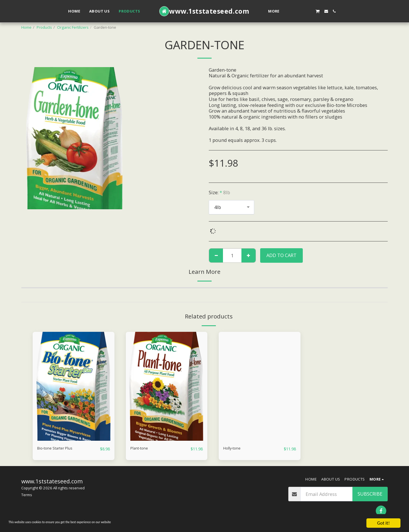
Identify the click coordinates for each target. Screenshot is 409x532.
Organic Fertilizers (73, 27)
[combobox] (231, 207)
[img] (74, 386)
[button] (293, 11)
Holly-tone (235, 449)
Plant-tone (142, 449)
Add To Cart (281, 255)
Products (44, 27)
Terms (27, 495)
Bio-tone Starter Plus (60, 449)
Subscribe (370, 494)
